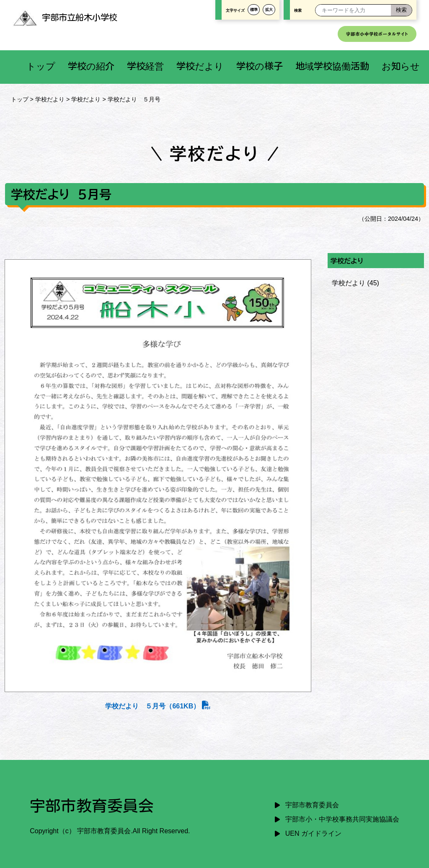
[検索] (401, 10)
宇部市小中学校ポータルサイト (377, 34)
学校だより (200, 66)
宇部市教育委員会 (312, 805)
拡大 (269, 10)
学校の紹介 (91, 66)
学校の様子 (260, 66)
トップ (41, 66)
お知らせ (401, 66)
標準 (254, 10)
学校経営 (145, 66)
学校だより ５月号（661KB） (158, 706)
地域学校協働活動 (332, 66)
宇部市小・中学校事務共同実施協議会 (342, 819)
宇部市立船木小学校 (65, 17)
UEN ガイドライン (313, 833)
